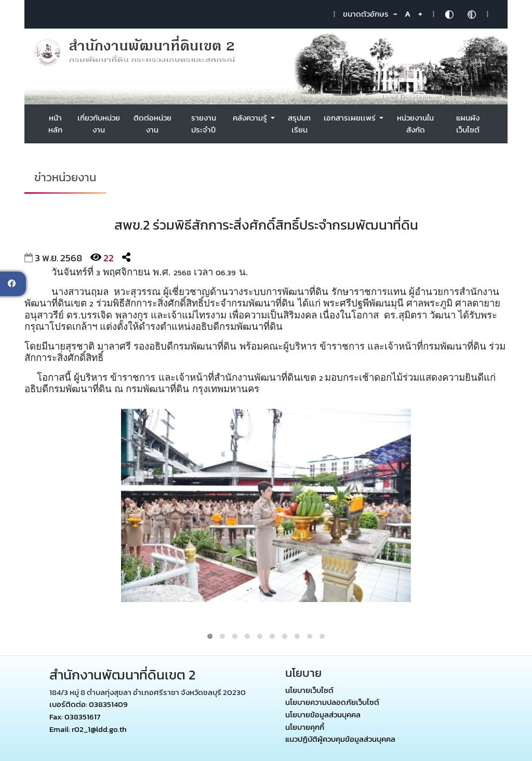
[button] (210, 636)
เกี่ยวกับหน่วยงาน (99, 124)
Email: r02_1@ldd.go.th (88, 729)
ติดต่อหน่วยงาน (152, 124)
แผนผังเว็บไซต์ (468, 124)
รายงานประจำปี (204, 124)
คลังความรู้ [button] (251, 118)
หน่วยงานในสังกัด (415, 124)
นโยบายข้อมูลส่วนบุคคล (323, 715)
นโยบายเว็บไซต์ (309, 690)
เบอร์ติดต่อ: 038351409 (89, 704)
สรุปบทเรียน (299, 124)
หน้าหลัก (55, 124)
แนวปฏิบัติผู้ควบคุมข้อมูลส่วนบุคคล (340, 739)
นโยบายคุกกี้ (305, 727)
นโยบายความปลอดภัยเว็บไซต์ (332, 702)
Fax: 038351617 (75, 717)
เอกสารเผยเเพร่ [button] (350, 118)
